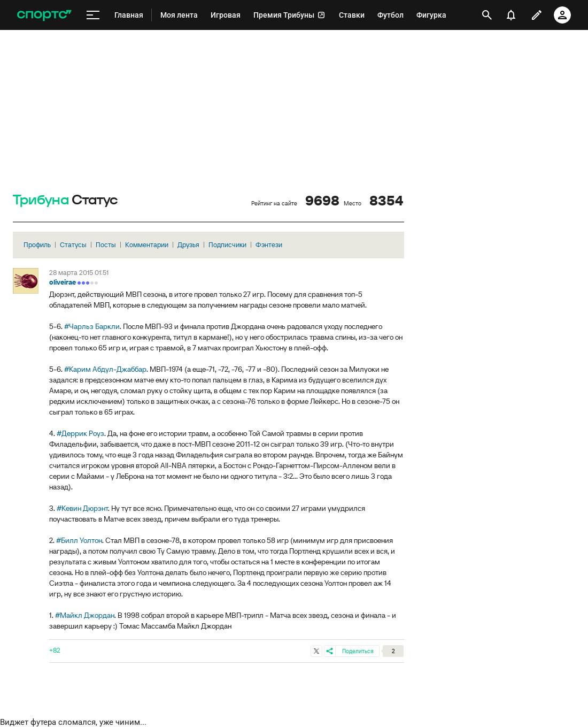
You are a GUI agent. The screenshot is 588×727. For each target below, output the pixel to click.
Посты (106, 245)
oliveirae (63, 282)
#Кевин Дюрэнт (82, 508)
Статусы (73, 245)
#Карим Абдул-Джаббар (105, 369)
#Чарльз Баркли (92, 326)
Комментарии (147, 245)
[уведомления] (511, 15)
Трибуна (41, 200)
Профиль (37, 245)
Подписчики (227, 245)
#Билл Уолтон (79, 540)
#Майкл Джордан (85, 615)
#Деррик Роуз (80, 433)
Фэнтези (269, 245)
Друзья (188, 245)
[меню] (93, 15)
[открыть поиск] (487, 15)
